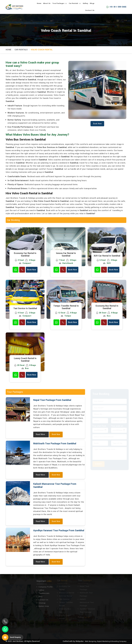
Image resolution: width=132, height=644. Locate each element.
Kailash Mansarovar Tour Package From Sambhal (55, 485)
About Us (47, 3)
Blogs (92, 3)
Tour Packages (60, 3)
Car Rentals (75, 3)
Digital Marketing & (104, 641)
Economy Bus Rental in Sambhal (107, 307)
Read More (40, 434)
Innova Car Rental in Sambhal (66, 255)
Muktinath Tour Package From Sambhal (55, 444)
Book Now (32, 270)
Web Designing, (91, 641)
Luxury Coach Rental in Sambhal (25, 360)
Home (39, 3)
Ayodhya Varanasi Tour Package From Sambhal (59, 530)
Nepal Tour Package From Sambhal (52, 400)
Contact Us (90, 10)
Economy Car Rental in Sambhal (25, 255)
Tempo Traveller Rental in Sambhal (66, 307)
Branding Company (119, 641)
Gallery (85, 3)
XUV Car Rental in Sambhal (107, 256)
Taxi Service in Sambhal (25, 308)
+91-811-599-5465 (116, 7)
